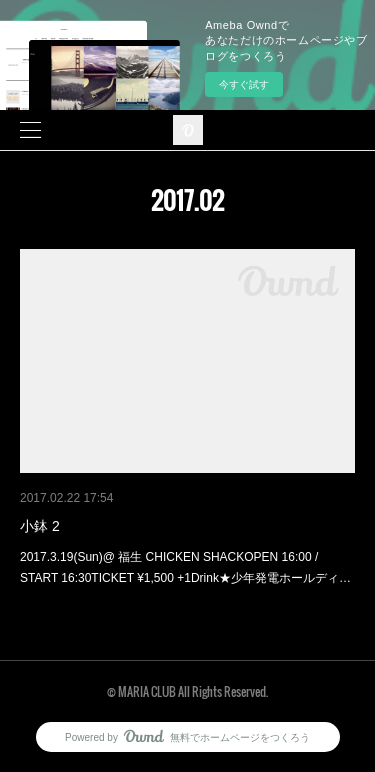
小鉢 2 (40, 526)
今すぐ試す (244, 84)
